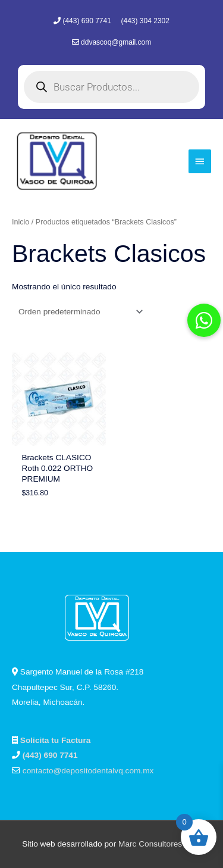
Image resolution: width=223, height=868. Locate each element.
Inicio (21, 222)
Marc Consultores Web (160, 844)
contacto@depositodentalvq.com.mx (88, 771)
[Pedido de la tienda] (78, 312)
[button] (204, 320)
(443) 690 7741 (88, 21)
